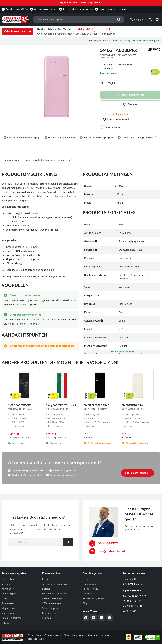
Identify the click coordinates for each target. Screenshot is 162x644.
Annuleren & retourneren (56, 584)
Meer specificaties (109, 73)
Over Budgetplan (47, 34)
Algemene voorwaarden (99, 635)
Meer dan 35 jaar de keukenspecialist (78, 9)
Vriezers (6, 584)
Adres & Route (90, 589)
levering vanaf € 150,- (62, 138)
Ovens (5, 598)
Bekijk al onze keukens (136, 473)
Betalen (46, 589)
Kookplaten (8, 589)
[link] (138, 20)
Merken (67, 29)
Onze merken (49, 613)
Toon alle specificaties (120, 352)
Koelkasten (8, 579)
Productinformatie (11, 160)
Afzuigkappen (9, 594)
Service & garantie (52, 608)
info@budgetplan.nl (111, 551)
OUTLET (105, 29)
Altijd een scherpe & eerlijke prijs (113, 9)
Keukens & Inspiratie (49, 29)
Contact (46, 579)
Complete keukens (11, 618)
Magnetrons (8, 608)
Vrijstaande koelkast (130, 267)
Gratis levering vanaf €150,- (17, 9)
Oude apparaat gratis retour (46, 9)
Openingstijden (66, 34)
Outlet (5, 623)
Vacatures (88, 594)
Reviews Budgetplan (94, 598)
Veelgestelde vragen (87, 34)
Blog (85, 603)
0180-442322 (108, 543)
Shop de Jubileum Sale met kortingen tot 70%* (81, 3)
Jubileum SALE (85, 29)
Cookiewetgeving (53, 635)
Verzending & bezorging (55, 594)
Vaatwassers (8, 613)
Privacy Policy (34, 635)
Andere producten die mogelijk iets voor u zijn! (49, 160)
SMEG (122, 224)
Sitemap (46, 618)
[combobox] (79, 19)
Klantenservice (107, 34)
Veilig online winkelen (74, 635)
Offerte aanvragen (52, 603)
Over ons (87, 579)
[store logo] (16, 19)
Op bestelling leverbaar (118, 114)
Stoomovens (8, 603)
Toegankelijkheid (36, 639)
